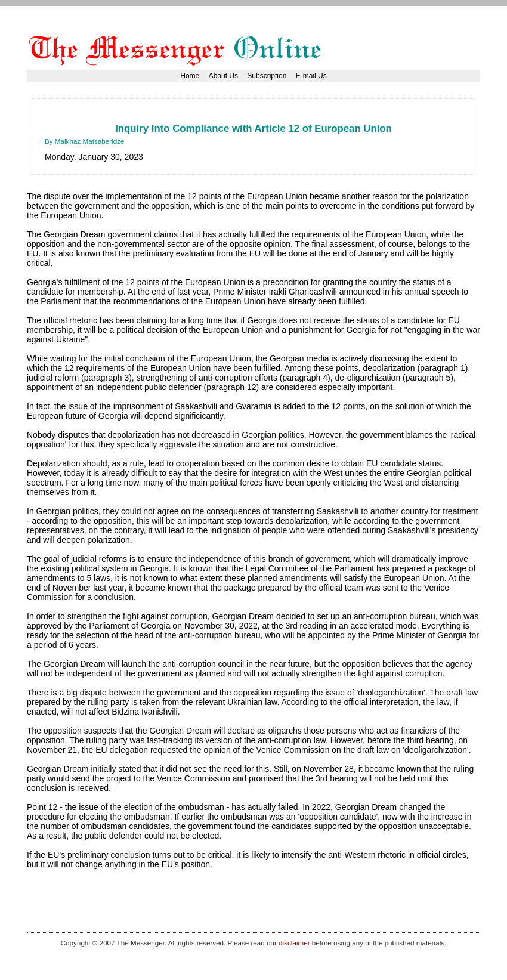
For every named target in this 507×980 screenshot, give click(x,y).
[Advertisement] (262, 116)
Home (190, 76)
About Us (223, 76)
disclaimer (294, 943)
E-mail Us (311, 76)
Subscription (267, 76)
